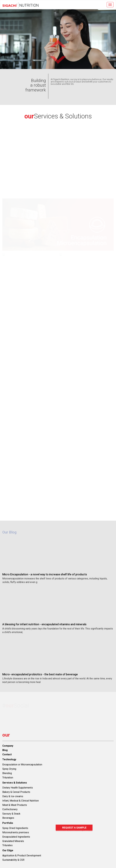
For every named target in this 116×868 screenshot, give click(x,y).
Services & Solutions (15, 783)
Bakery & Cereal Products (16, 792)
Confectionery (10, 809)
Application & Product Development (22, 856)
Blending (7, 773)
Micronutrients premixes (16, 832)
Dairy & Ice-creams (13, 796)
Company (8, 746)
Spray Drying (9, 769)
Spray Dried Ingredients (15, 828)
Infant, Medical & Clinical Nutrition (21, 801)
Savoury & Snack (11, 814)
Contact (7, 754)
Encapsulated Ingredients (16, 837)
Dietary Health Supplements (18, 788)
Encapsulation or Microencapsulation (22, 765)
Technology (9, 759)
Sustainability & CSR (13, 860)
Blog (5, 750)
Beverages (8, 818)
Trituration (8, 778)
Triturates (7, 845)
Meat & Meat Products (15, 805)
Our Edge (8, 850)
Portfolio (8, 823)
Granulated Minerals (13, 841)
